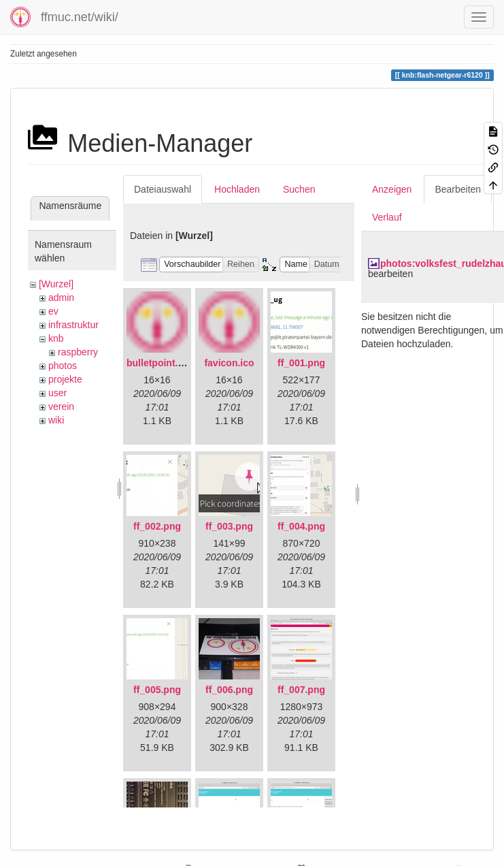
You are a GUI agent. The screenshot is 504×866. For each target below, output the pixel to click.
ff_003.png (229, 526)
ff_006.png (229, 690)
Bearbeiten (458, 189)
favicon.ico (229, 363)
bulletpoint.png (161, 363)
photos (63, 366)
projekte (65, 379)
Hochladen (237, 189)
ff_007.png (301, 690)
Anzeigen (392, 189)
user (57, 393)
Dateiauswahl (163, 189)
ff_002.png (157, 526)
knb (56, 338)
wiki (56, 420)
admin (61, 298)
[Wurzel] (56, 284)
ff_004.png (301, 526)
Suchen (299, 189)
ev (53, 311)
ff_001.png (301, 363)
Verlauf (387, 217)
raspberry (78, 352)
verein (61, 406)
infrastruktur (73, 325)
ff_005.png (157, 690)
